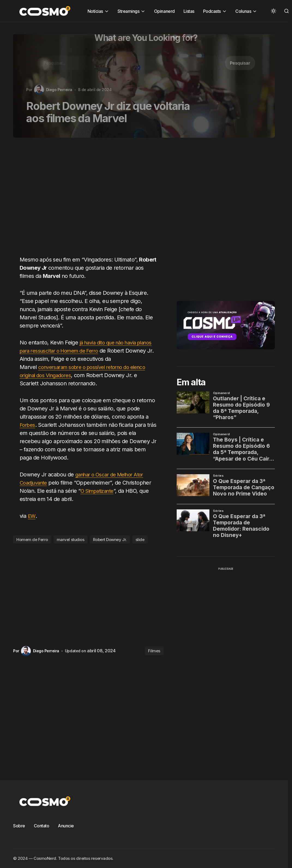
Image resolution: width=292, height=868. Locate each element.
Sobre (19, 826)
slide (140, 540)
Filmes (154, 651)
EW (32, 516)
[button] (273, 11)
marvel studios (71, 540)
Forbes (28, 425)
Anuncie (66, 826)
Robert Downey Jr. (110, 540)
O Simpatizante (99, 491)
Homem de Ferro (32, 540)
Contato (42, 826)
